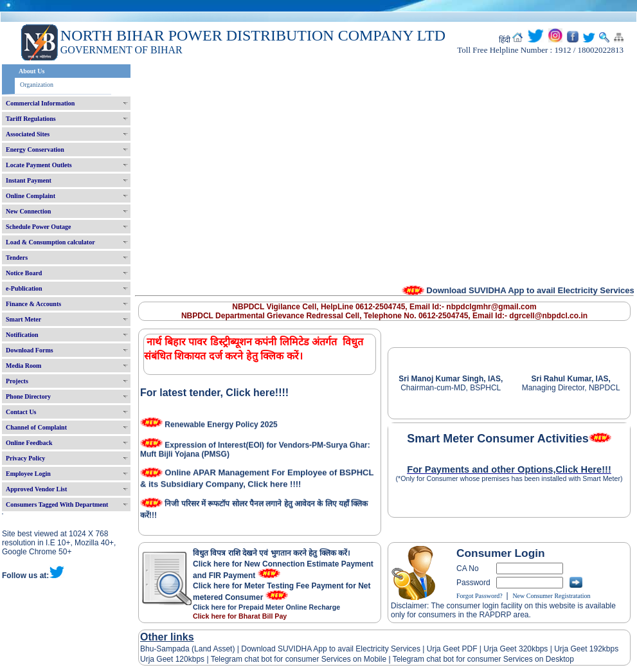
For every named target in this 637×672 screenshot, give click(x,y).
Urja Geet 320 (507, 649)
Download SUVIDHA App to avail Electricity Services (331, 649)
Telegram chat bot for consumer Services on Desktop (483, 659)
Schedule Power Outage (38, 227)
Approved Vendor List (36, 489)
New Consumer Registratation (551, 596)
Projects (17, 381)
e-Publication (24, 288)
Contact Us (21, 412)
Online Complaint (31, 196)
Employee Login (28, 474)
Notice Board (24, 273)
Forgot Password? (480, 596)
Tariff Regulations (31, 119)
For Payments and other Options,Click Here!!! (509, 469)
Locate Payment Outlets (39, 165)
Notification (22, 335)
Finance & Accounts (33, 304)
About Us (31, 71)
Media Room (23, 366)
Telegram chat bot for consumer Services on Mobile (299, 659)
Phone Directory (28, 396)
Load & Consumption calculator (50, 242)
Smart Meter (23, 319)
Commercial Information (40, 103)
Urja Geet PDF (452, 649)
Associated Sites (28, 134)
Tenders (17, 258)
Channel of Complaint (36, 427)
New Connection (28, 211)
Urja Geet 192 (577, 649)
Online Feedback (29, 443)
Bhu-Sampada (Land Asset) (187, 649)
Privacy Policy (25, 458)
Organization (37, 85)
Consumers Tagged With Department (57, 504)
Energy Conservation (35, 150)
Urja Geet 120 (164, 659)
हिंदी (505, 40)
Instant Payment (29, 180)
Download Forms (30, 350)
